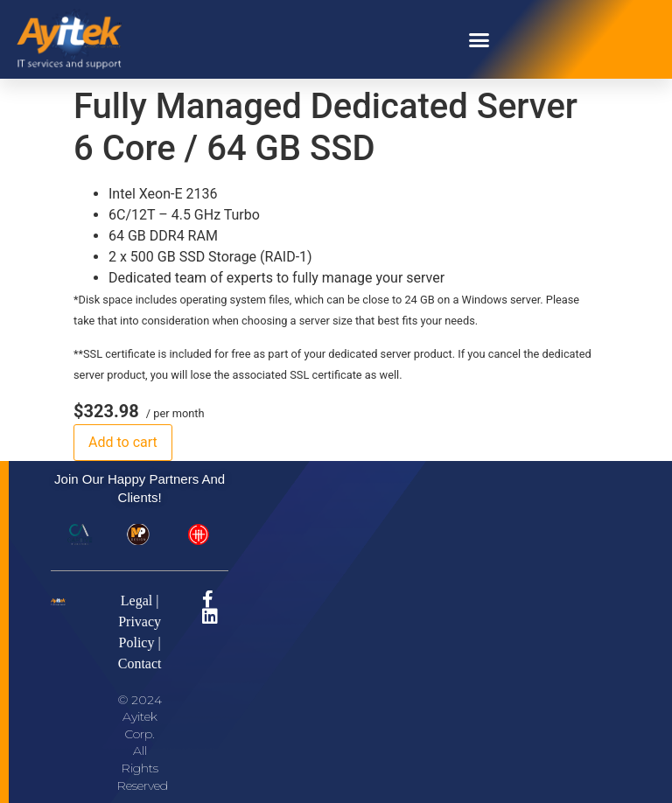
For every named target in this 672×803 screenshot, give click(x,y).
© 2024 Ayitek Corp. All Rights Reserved (142, 743)
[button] (479, 39)
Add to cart (123, 442)
